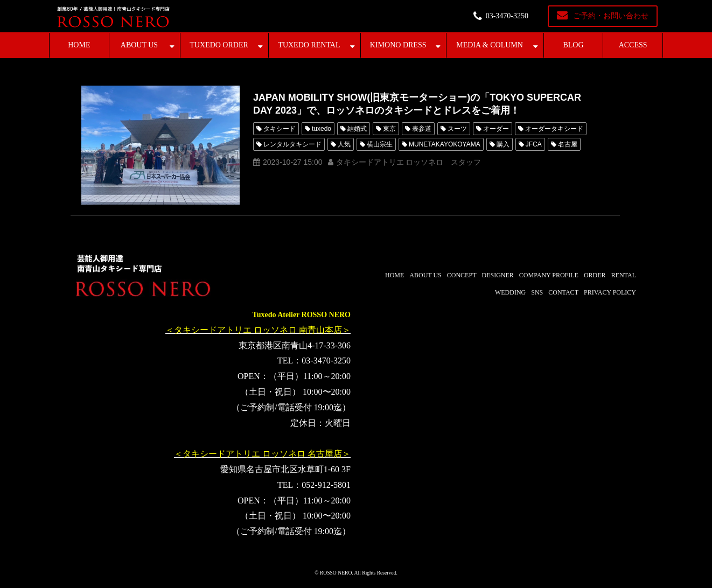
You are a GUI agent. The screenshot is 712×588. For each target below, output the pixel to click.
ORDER (595, 275)
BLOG (573, 45)
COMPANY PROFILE (549, 275)
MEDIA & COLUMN (490, 45)
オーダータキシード (554, 129)
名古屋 (568, 144)
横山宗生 (380, 144)
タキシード (280, 129)
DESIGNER (497, 275)
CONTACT (563, 292)
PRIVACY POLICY (610, 292)
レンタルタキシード (292, 144)
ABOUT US (139, 45)
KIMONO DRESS (398, 45)
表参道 (422, 129)
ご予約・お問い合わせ (611, 16)
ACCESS (633, 45)
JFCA (534, 144)
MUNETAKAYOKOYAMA (445, 144)
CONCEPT (462, 275)
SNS (537, 292)
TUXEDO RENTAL (309, 45)
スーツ (457, 129)
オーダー (496, 129)
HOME (79, 45)
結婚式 (357, 129)
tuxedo (322, 129)
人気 (344, 144)
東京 (389, 129)
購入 (503, 144)
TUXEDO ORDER (219, 45)
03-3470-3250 (507, 16)
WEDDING (510, 292)
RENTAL (624, 275)
